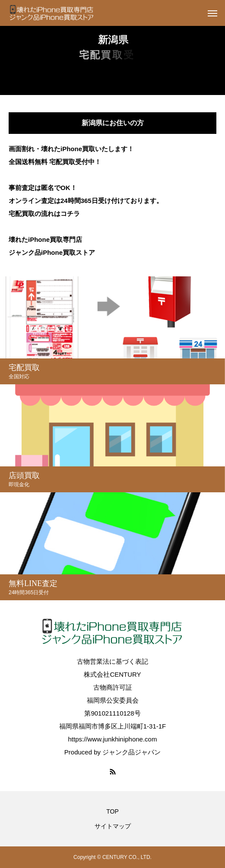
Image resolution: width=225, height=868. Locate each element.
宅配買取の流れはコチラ (44, 214)
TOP (112, 811)
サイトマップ (113, 826)
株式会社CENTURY (112, 674)
